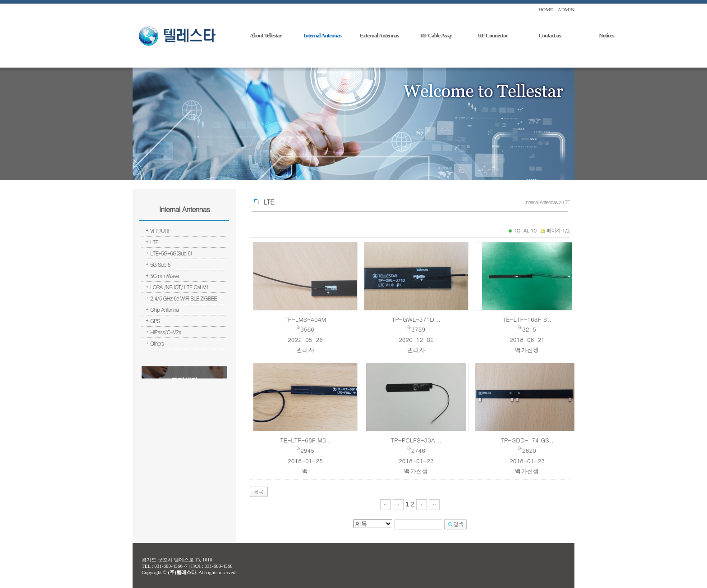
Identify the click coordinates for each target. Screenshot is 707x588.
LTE (154, 242)
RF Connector (493, 35)
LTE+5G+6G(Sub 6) (171, 253)
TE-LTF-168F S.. (527, 319)
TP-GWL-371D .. (416, 319)
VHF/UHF (161, 230)
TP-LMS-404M (305, 319)
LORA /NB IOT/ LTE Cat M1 (179, 287)
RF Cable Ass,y (436, 35)
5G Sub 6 (160, 264)
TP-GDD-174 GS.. (527, 440)
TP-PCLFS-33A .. (416, 440)
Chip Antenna (164, 309)
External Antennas (379, 35)
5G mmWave (164, 276)
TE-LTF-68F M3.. (305, 440)
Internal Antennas (322, 35)
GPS (155, 321)
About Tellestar (266, 35)
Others (157, 343)
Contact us (550, 35)
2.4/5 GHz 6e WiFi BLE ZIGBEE (184, 298)
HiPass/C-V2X (166, 332)
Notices (606, 35)
